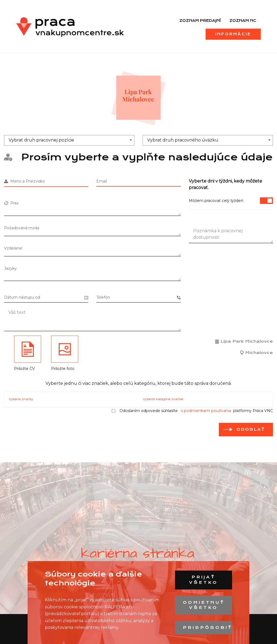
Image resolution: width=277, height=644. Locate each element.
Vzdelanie (13, 248)
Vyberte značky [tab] (21, 399)
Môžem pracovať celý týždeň (231, 201)
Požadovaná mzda (22, 228)
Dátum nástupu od (46, 297)
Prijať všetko (203, 580)
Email (102, 181)
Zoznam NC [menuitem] (243, 21)
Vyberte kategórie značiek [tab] (163, 399)
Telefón (138, 297)
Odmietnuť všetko (204, 605)
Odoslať (251, 429)
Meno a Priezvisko (24, 181)
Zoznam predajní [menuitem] (200, 21)
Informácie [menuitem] (233, 34)
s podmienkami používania (206, 411)
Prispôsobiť (207, 628)
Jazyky (10, 268)
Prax (11, 203)
